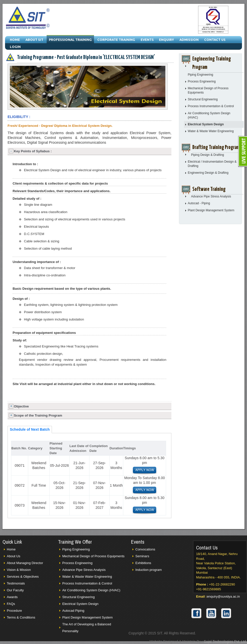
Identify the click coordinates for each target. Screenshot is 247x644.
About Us (13, 556)
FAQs (11, 604)
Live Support (243, 151)
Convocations (145, 549)
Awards (12, 597)
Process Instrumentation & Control (211, 106)
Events (147, 40)
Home (15, 40)
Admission (189, 40)
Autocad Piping (73, 611)
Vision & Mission (19, 570)
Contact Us (215, 40)
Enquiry (166, 40)
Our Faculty (15, 590)
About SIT (34, 40)
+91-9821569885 (209, 589)
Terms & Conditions (21, 617)
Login (15, 47)
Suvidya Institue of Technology (28, 18)
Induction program (149, 570)
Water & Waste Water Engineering (211, 131)
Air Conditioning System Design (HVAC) (91, 590)
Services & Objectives (23, 577)
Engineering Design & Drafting (208, 173)
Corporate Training (116, 40)
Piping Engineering (200, 75)
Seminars (142, 556)
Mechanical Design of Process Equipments (93, 556)
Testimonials (16, 583)
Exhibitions (143, 563)
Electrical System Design (206, 124)
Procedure (14, 611)
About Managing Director (25, 563)
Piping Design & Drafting (208, 155)
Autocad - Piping (199, 203)
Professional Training (70, 40)
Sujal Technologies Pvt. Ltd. (225, 641)
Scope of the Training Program (38, 415)
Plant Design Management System (211, 210)
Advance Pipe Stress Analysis (211, 196)
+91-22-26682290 (222, 584)
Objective (21, 406)
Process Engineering (202, 81)
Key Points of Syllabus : (33, 151)
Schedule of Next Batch (30, 429)
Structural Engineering (203, 99)
